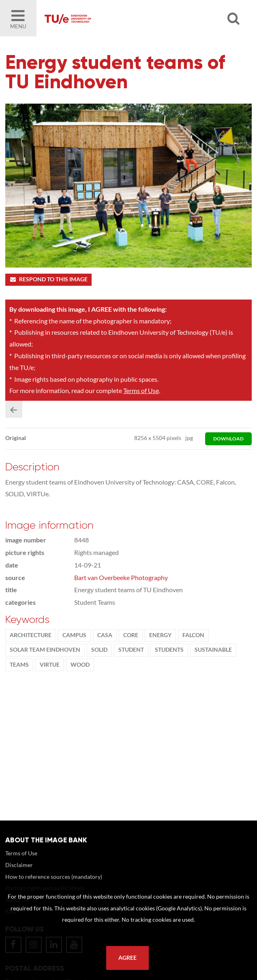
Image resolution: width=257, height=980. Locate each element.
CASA (105, 635)
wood (80, 665)
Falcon (193, 635)
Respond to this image (48, 279)
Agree (127, 958)
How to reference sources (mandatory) (54, 877)
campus (74, 635)
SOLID (99, 650)
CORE (131, 635)
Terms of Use (141, 390)
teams (19, 665)
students (169, 650)
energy (160, 635)
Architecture (31, 635)
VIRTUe (50, 665)
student (131, 650)
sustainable (213, 650)
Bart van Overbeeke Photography (121, 577)
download (228, 439)
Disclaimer (19, 865)
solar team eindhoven (45, 650)
